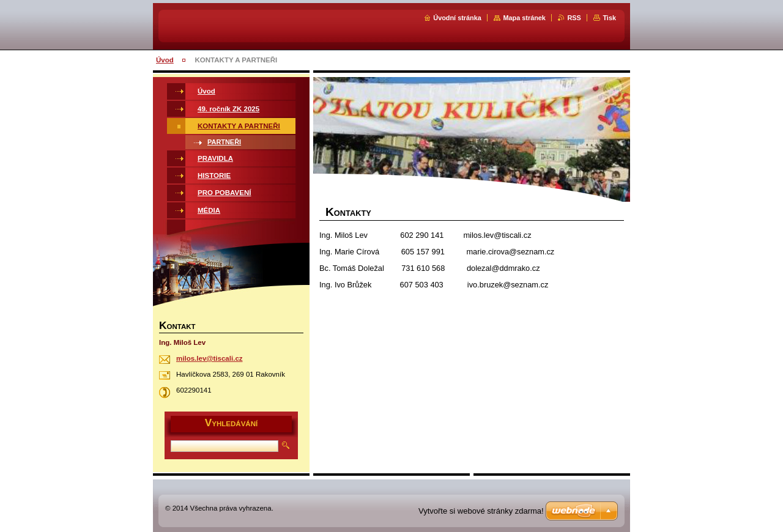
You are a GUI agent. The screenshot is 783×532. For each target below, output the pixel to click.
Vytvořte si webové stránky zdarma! (481, 511)
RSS (574, 18)
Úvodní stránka (457, 18)
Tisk (609, 18)
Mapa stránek (524, 18)
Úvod (165, 60)
